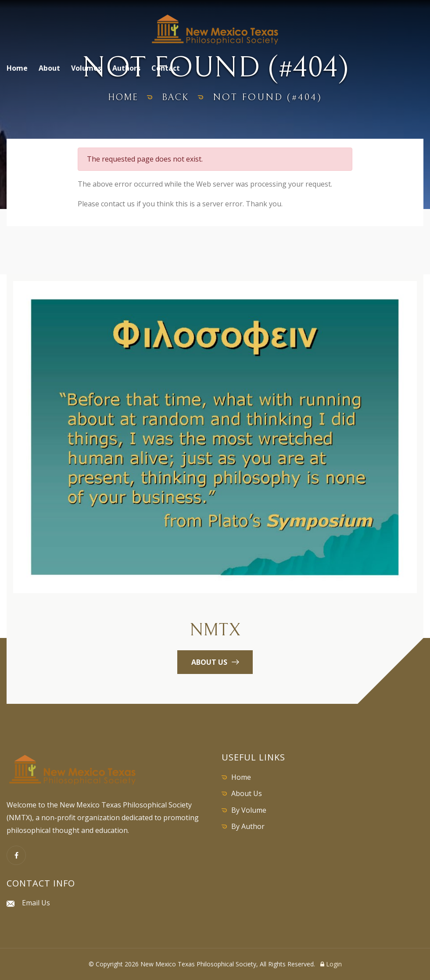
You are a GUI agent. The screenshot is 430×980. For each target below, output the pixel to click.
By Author (248, 826)
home (122, 97)
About (49, 68)
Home (17, 68)
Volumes (86, 68)
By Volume (249, 810)
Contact (166, 68)
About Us (247, 793)
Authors (126, 68)
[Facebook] (16, 855)
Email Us (36, 903)
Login (331, 964)
